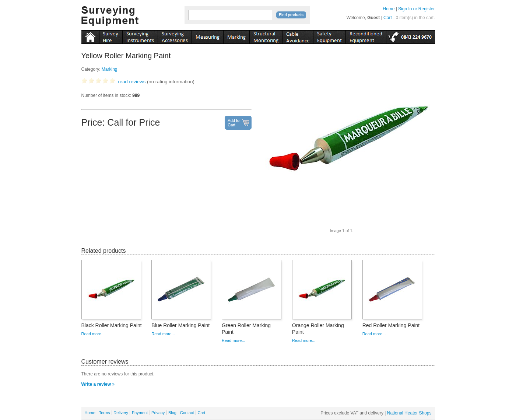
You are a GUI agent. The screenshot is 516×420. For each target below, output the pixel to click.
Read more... (93, 334)
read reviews (132, 82)
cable (298, 36)
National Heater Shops (409, 413)
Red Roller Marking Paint (391, 325)
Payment (140, 413)
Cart (388, 18)
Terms (105, 413)
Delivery (121, 413)
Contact (187, 413)
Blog (172, 413)
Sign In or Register (416, 9)
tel (410, 36)
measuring (207, 36)
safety (329, 36)
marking (236, 36)
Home (389, 9)
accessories (175, 36)
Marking (110, 69)
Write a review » (98, 384)
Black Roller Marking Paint (112, 325)
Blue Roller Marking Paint (180, 325)
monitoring (266, 36)
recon (366, 36)
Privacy (158, 413)
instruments (111, 36)
